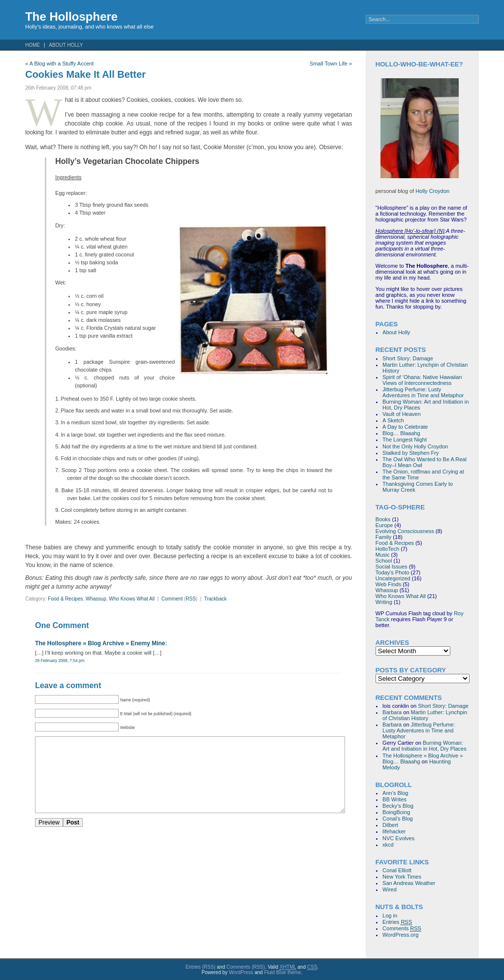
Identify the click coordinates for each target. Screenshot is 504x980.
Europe (384, 525)
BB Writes (394, 799)
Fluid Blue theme (283, 972)
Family (383, 537)
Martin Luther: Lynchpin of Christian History (425, 715)
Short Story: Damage (408, 358)
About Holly (66, 45)
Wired (390, 889)
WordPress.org (400, 935)
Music (383, 555)
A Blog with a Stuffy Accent (62, 63)
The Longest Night (405, 440)
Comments (402, 929)
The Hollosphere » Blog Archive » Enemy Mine (100, 643)
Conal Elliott (397, 870)
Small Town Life (329, 63)
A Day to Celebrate (405, 427)
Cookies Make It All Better (85, 74)
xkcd (388, 845)
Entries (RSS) (201, 967)
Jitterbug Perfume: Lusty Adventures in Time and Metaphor (423, 392)
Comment (172, 599)
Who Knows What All (132, 599)
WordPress (241, 972)
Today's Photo (393, 572)
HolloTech (387, 549)
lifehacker (394, 831)
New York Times (402, 877)
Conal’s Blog (398, 819)
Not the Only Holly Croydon (415, 446)
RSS (191, 599)
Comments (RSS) (246, 967)
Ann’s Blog (395, 793)
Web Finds (388, 584)
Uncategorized (393, 578)
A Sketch (393, 420)
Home (32, 45)
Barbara (392, 712)
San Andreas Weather (409, 883)
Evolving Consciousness (405, 531)
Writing (384, 602)
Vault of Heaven (401, 414)
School (384, 561)
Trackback (216, 599)
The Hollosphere (71, 16)
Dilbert (390, 825)
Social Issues (392, 567)
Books (383, 519)
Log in (390, 916)
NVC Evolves (398, 838)
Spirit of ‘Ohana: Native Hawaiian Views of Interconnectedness (422, 380)
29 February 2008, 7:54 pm (60, 661)
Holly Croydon (432, 191)
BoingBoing (396, 812)
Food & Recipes (65, 599)
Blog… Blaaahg (401, 433)
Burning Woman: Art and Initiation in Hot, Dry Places (425, 746)
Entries (397, 922)
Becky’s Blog (398, 806)
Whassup (96, 599)
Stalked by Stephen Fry (410, 453)
